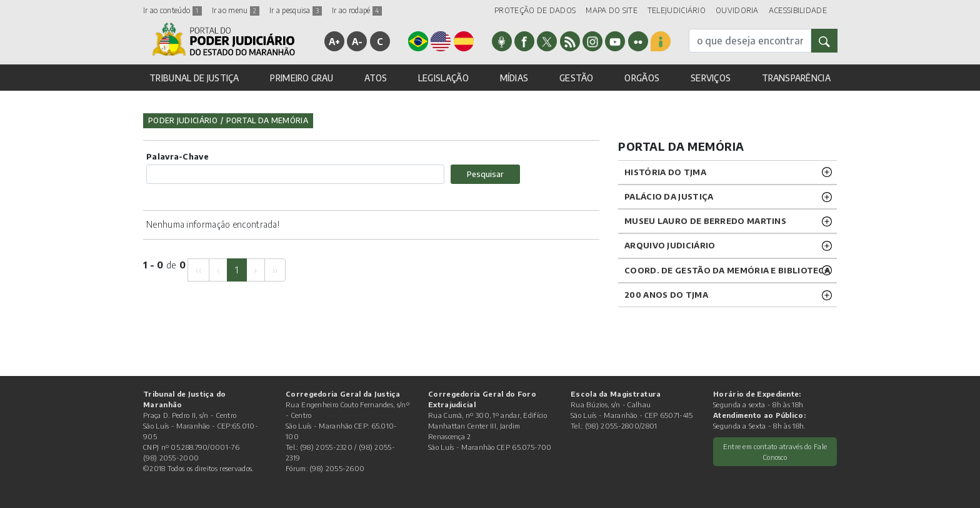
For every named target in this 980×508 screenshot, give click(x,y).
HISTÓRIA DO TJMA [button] (665, 172)
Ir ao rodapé (357, 10)
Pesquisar (485, 174)
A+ (335, 41)
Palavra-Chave (177, 156)
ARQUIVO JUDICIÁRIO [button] (670, 245)
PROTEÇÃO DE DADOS (535, 10)
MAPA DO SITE (612, 10)
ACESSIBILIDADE (798, 10)
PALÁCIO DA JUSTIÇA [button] (669, 196)
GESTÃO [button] (577, 78)
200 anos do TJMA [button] (666, 295)
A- (357, 41)
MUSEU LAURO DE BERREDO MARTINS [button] (705, 221)
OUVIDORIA (737, 10)
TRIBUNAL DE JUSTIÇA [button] (194, 78)
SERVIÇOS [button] (711, 78)
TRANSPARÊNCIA (796, 78)
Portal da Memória (267, 120)
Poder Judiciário (183, 120)
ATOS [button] (376, 78)
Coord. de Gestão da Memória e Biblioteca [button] (727, 270)
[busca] (750, 41)
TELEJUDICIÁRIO (677, 10)
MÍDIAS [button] (514, 78)
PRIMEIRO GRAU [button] (302, 78)
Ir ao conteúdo (172, 10)
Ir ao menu (236, 10)
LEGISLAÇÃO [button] (443, 78)
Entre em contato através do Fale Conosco (775, 451)
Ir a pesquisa (296, 10)
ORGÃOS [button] (642, 78)
